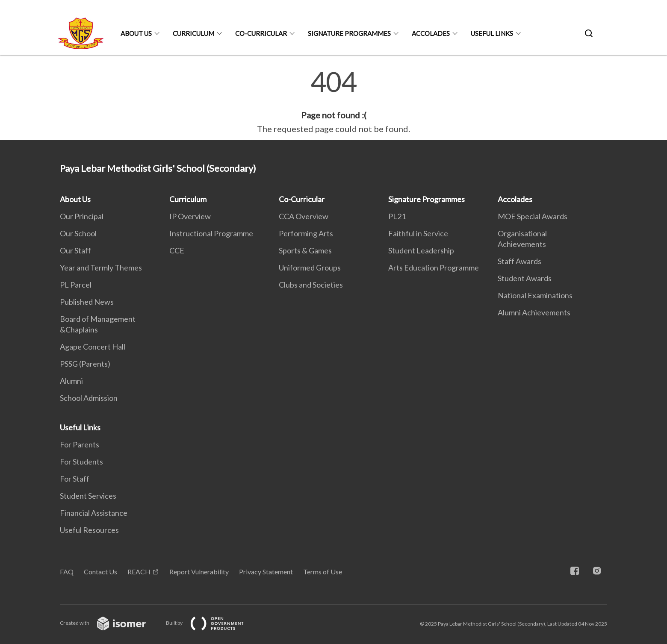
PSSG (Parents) (85, 364)
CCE (177, 250)
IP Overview (190, 216)
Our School (78, 233)
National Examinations (535, 295)
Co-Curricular (261, 33)
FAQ (67, 572)
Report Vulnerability (199, 572)
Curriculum (193, 33)
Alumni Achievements (534, 312)
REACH (139, 572)
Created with (110, 623)
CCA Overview (304, 216)
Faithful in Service (418, 233)
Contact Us (100, 572)
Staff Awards (519, 261)
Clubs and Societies (311, 285)
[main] (333, 102)
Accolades (431, 33)
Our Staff (75, 250)
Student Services (88, 496)
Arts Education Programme (434, 268)
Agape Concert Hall (93, 347)
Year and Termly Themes (101, 268)
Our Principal (82, 216)
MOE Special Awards (533, 216)
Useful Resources (89, 530)
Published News (87, 302)
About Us (136, 33)
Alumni (71, 381)
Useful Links (492, 33)
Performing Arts (306, 233)
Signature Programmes (349, 33)
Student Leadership (421, 250)
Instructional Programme (211, 233)
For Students (81, 462)
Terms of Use (323, 572)
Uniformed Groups (310, 268)
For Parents (80, 444)
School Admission (89, 398)
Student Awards (525, 278)
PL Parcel (76, 285)
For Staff (75, 479)
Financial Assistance (94, 513)
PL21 (397, 216)
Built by (212, 623)
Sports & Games (305, 250)
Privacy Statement (266, 572)
